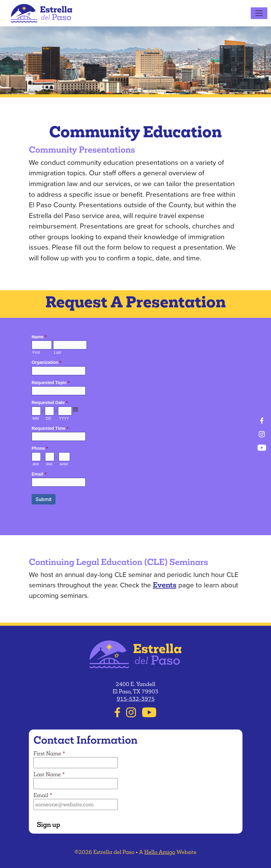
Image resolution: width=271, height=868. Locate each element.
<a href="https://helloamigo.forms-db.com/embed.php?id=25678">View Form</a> (136, 425)
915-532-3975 (136, 699)
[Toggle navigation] (259, 13)
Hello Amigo (160, 852)
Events (165, 585)
